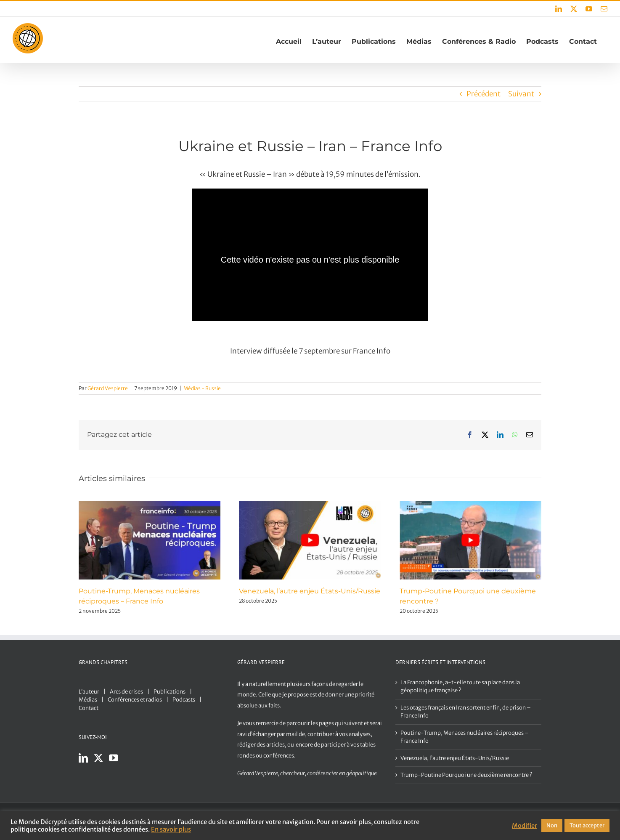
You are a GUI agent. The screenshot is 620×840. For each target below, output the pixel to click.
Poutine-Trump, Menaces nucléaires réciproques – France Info (465, 737)
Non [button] (552, 825)
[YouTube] (114, 758)
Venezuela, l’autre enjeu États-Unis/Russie (310, 591)
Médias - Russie (202, 388)
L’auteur (89, 692)
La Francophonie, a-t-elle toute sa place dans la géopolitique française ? (460, 687)
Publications (170, 692)
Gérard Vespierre (108, 388)
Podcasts (184, 700)
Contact (89, 708)
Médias (88, 700)
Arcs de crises (126, 692)
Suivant (521, 94)
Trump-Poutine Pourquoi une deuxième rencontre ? (466, 775)
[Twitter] (98, 758)
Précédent (484, 94)
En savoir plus (171, 829)
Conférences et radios (135, 700)
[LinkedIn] (83, 758)
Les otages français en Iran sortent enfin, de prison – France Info (466, 712)
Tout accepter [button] (587, 825)
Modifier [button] (525, 826)
